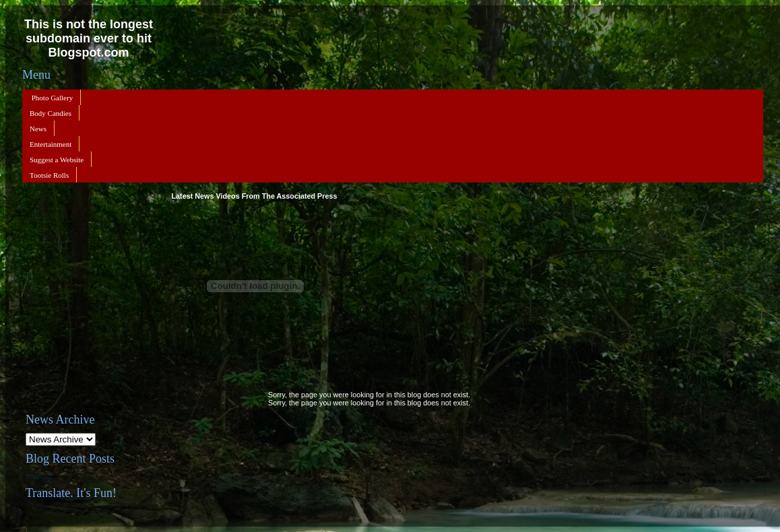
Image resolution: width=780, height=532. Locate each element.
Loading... (41, 476)
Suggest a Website (57, 160)
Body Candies (51, 113)
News (38, 129)
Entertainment (51, 144)
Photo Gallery (52, 98)
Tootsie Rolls (49, 175)
